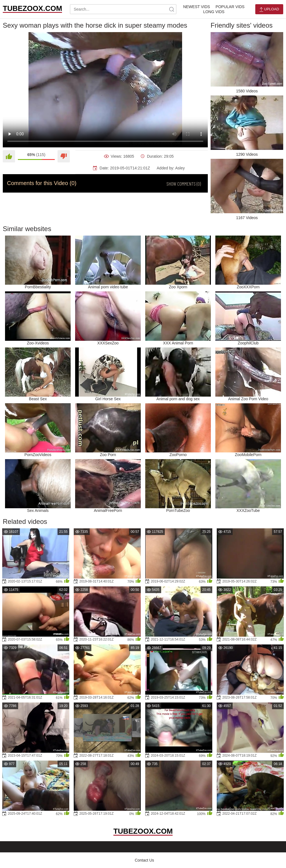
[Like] (9, 156)
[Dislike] (64, 156)
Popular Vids (230, 7)
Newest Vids (197, 7)
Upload (269, 9)
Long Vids (214, 12)
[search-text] (123, 9)
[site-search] (171, 9)
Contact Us (144, 860)
